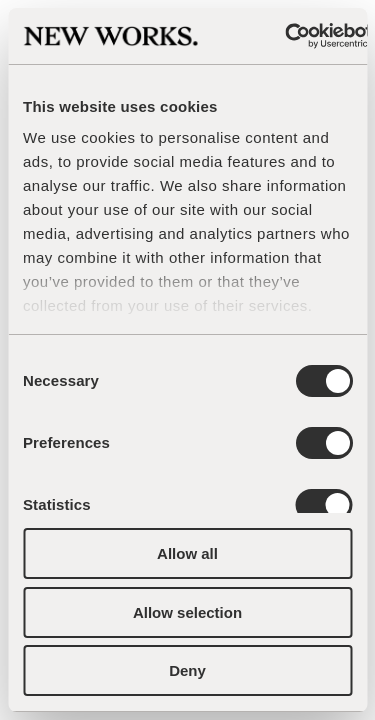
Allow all (187, 553)
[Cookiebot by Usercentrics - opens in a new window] (285, 36)
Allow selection (187, 612)
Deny (187, 670)
